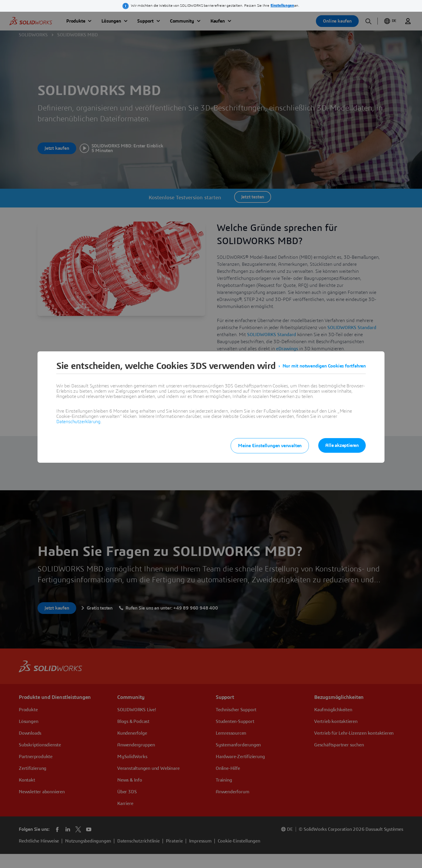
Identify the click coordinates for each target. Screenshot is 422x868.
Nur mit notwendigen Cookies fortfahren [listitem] (324, 366)
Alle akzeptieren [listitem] (342, 445)
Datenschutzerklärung (78, 422)
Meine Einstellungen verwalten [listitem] (270, 446)
